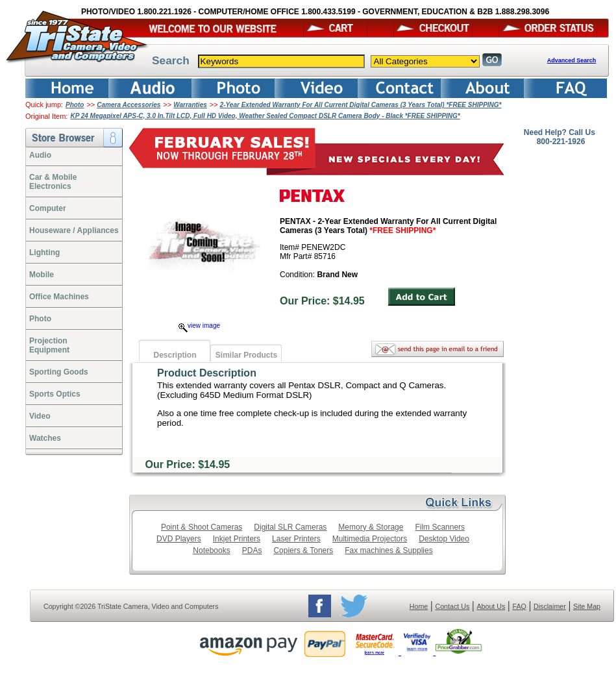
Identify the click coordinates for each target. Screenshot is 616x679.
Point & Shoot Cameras (202, 527)
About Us (491, 606)
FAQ (519, 606)
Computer (48, 208)
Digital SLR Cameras (290, 527)
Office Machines (59, 297)
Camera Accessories (129, 105)
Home (419, 606)
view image (199, 326)
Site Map (587, 606)
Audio (40, 155)
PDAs (252, 550)
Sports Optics (55, 394)
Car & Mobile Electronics (53, 182)
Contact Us (453, 606)
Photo (75, 105)
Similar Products (246, 355)
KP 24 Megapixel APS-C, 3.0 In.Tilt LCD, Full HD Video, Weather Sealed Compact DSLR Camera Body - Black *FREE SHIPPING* (265, 116)
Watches (45, 438)
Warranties (190, 105)
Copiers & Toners (303, 550)
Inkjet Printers (237, 539)
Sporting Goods (59, 372)
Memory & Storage (371, 527)
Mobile (42, 275)
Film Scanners (440, 527)
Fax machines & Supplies (388, 550)
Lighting (44, 253)
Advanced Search (572, 60)
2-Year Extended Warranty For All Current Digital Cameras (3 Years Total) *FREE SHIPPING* (361, 105)
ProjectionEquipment (49, 345)
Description (175, 355)
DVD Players (179, 539)
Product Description (207, 373)
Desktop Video (444, 539)
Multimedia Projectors (370, 539)
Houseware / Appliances (74, 230)
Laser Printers (296, 539)
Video (40, 416)
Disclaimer (550, 606)
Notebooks (211, 550)
